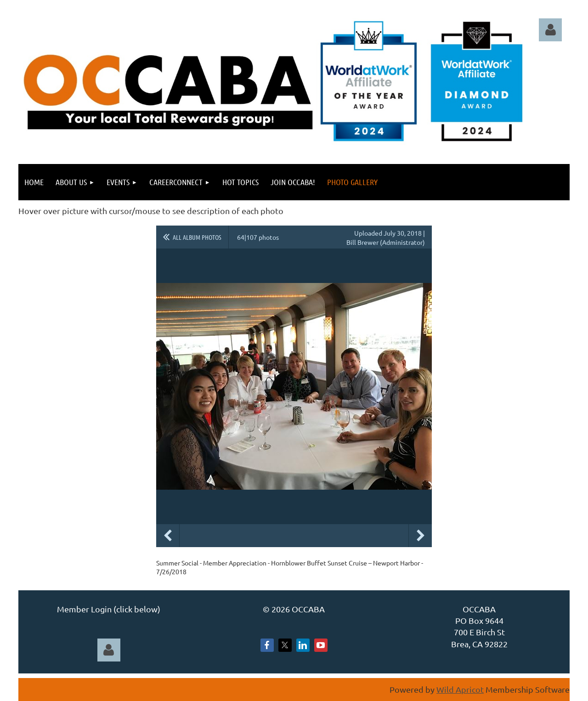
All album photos (197, 237)
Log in (550, 30)
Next (420, 536)
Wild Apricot (460, 689)
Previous (168, 536)
